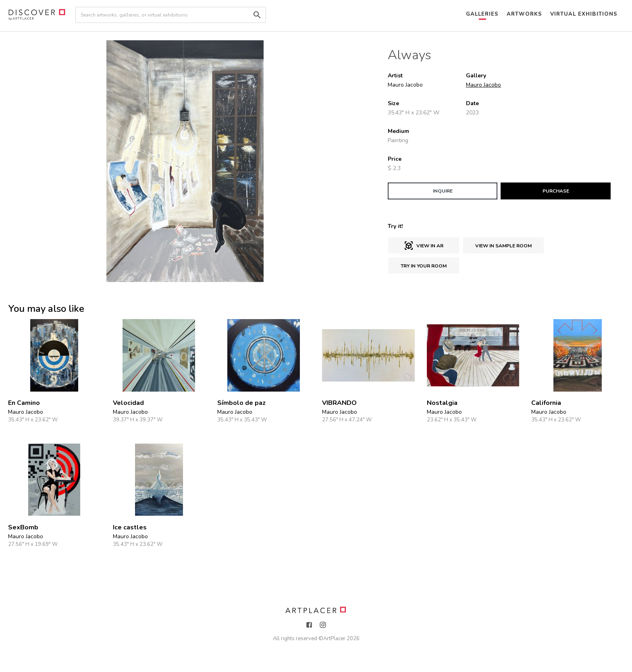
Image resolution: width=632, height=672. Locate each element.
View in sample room (503, 246)
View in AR (424, 246)
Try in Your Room (424, 266)
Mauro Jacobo (483, 85)
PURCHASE (556, 191)
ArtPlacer (334, 639)
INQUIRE (443, 191)
